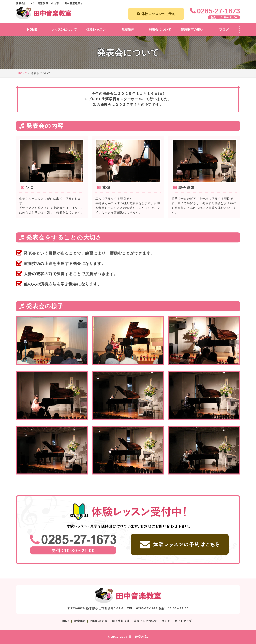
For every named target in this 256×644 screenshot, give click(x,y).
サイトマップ (183, 621)
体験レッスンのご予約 (158, 14)
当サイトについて (146, 621)
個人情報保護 (121, 621)
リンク (166, 621)
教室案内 (80, 621)
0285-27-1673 (218, 11)
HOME (22, 73)
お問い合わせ (99, 621)
